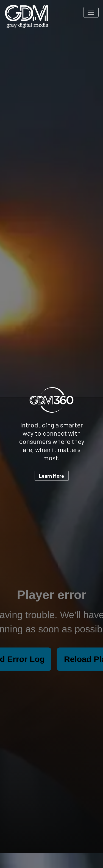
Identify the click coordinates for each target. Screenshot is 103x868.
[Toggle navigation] (91, 12)
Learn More (51, 476)
